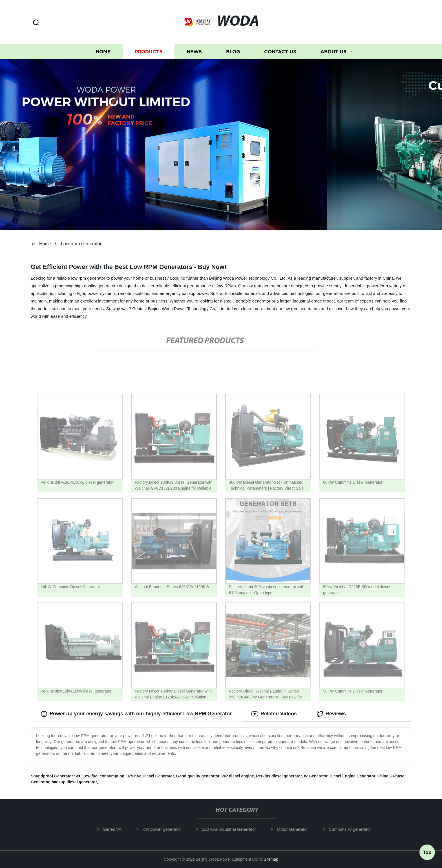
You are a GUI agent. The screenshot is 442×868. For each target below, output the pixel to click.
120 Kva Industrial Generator (233, 829)
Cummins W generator (354, 829)
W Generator (316, 776)
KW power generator (166, 829)
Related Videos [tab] (274, 714)
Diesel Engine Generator (352, 776)
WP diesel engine (238, 776)
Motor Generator (297, 829)
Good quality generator (198, 776)
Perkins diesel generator (279, 776)
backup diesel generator (74, 782)
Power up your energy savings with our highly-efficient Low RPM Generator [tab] (136, 714)
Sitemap (271, 859)
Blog (233, 51)
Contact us (280, 51)
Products (149, 51)
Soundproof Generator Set (56, 776)
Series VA (117, 829)
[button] (36, 23)
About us (333, 51)
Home (103, 51)
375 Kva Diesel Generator (150, 776)
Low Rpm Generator (81, 244)
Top (427, 853)
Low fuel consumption (104, 776)
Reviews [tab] (331, 714)
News (194, 51)
